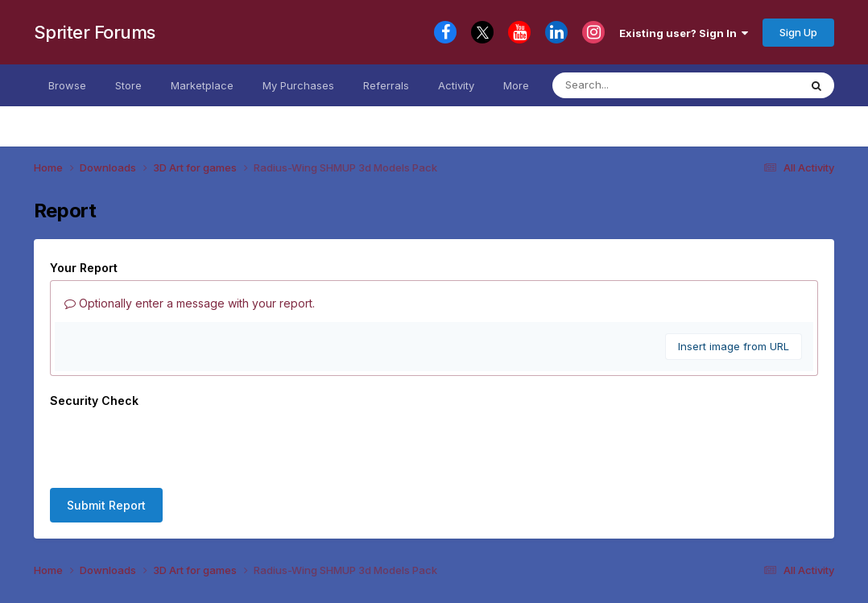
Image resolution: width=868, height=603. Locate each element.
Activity (456, 85)
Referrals (386, 85)
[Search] (649, 85)
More (516, 85)
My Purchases (298, 85)
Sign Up (798, 32)
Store (128, 85)
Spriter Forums (95, 32)
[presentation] (172, 444)
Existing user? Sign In (684, 33)
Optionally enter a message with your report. (190, 303)
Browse (67, 85)
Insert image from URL (734, 346)
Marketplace (202, 85)
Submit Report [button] (106, 505)
